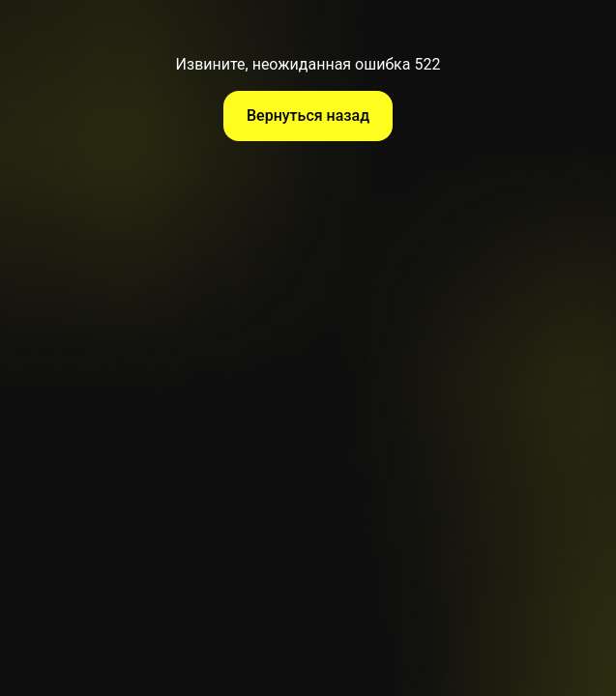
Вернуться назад (308, 116)
